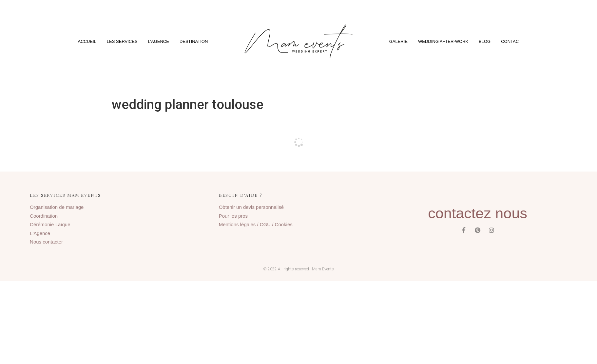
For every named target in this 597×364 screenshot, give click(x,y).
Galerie (398, 41)
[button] (299, 42)
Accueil (87, 41)
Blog (485, 41)
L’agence (159, 41)
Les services (122, 41)
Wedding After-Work (443, 41)
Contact (511, 41)
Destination (194, 41)
